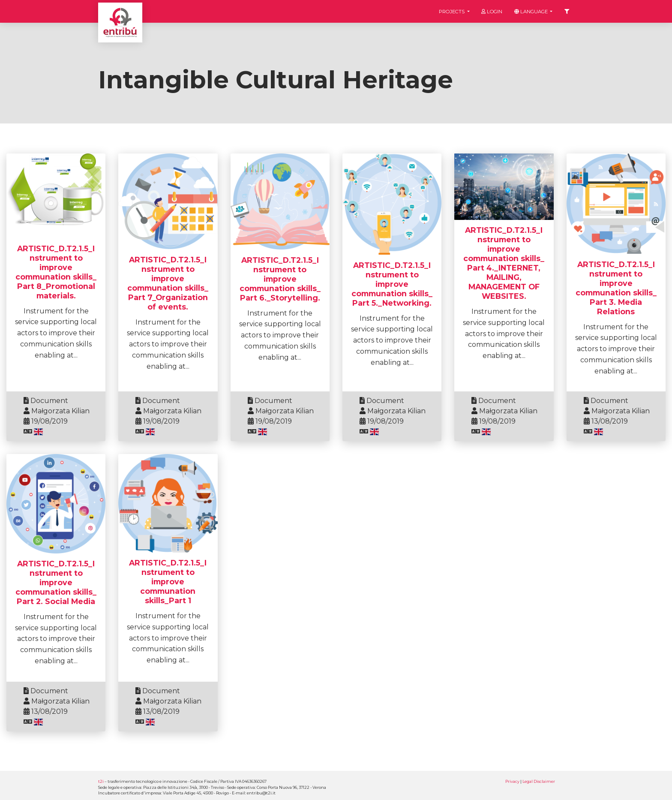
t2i (101, 781)
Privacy (512, 781)
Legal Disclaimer (539, 781)
